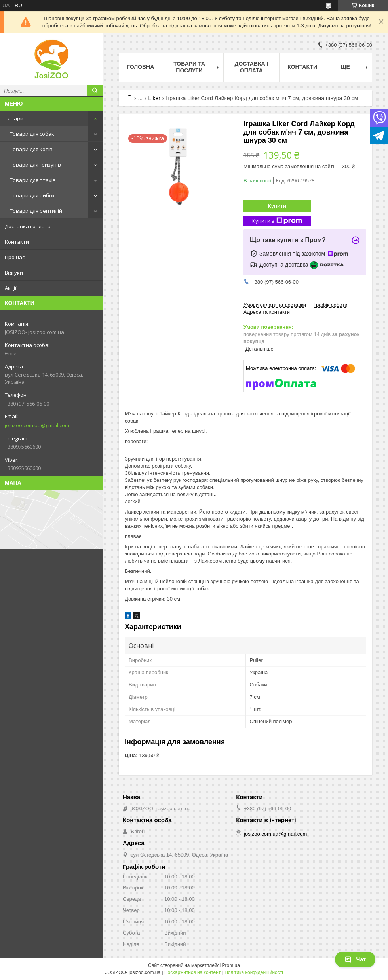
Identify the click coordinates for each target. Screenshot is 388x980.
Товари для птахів (33, 180)
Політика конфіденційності (254, 972)
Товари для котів (31, 149)
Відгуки (14, 273)
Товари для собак (32, 134)
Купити (277, 206)
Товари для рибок (32, 195)
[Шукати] (95, 91)
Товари (14, 118)
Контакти (17, 242)
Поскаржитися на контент (192, 972)
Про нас (15, 257)
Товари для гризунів (35, 165)
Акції (10, 288)
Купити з (277, 221)
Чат (355, 959)
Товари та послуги (189, 67)
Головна (140, 67)
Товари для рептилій (36, 211)
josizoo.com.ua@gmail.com (37, 425)
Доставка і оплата (28, 226)
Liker (154, 98)
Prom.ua (231, 965)
